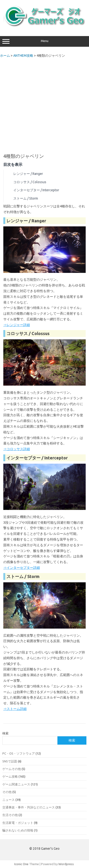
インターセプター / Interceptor (36, 190)
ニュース (9, 800)
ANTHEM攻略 (23, 56)
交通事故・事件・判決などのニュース (29, 807)
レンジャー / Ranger (28, 174)
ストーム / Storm (26, 198)
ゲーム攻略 (10, 776)
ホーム (5, 56)
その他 (7, 792)
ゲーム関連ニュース (16, 784)
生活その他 (10, 815)
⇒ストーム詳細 (15, 709)
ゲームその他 (12, 769)
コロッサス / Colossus (30, 182)
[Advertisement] (44, 104)
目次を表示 (13, 164)
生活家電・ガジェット (18, 823)
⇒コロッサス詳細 (17, 449)
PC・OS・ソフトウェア (19, 753)
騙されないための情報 (18, 830)
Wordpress (66, 864)
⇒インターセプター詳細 (22, 568)
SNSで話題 (10, 761)
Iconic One (21, 864)
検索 (5, 733)
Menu (44, 42)
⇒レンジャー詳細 (17, 325)
